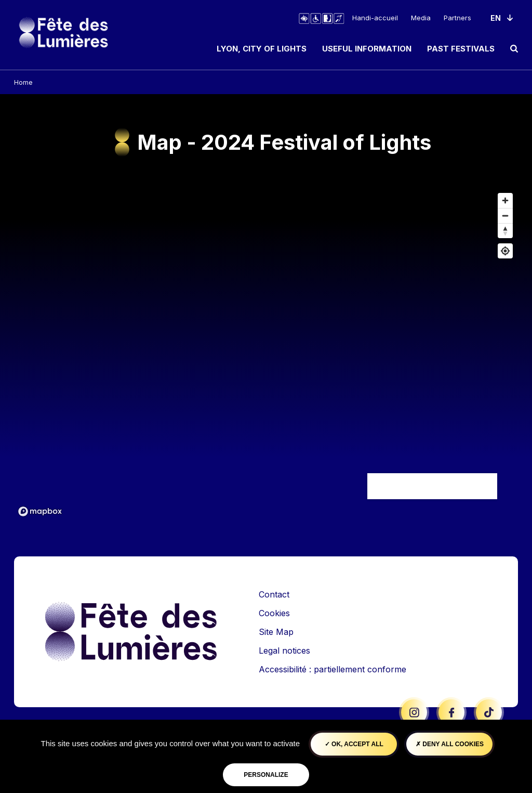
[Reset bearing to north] (505, 231)
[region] (266, 354)
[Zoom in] (505, 200)
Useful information (367, 49)
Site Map (276, 632)
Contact (274, 594)
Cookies (274, 613)
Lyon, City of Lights (262, 49)
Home (23, 82)
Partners (457, 18)
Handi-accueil (375, 18)
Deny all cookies (450, 744)
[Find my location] (505, 251)
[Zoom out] (505, 216)
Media (421, 18)
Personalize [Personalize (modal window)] (266, 775)
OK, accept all (354, 744)
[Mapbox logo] (40, 511)
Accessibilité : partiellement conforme (332, 669)
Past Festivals (461, 49)
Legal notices (284, 651)
